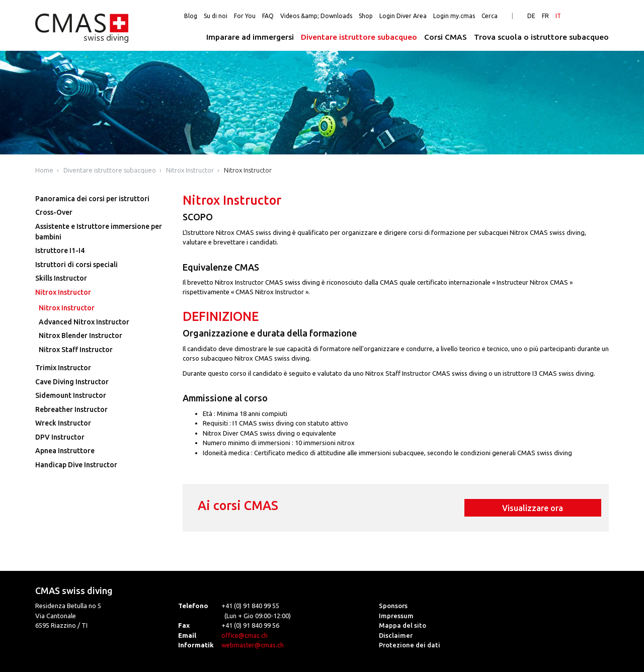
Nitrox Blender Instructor (80, 335)
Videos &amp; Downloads (316, 16)
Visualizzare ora (533, 508)
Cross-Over (54, 212)
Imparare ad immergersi (250, 37)
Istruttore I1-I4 (60, 250)
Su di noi (216, 16)
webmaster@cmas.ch (253, 645)
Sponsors (393, 606)
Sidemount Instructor (71, 395)
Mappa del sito (403, 625)
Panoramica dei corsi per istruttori (92, 199)
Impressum (396, 616)
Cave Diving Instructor (72, 382)
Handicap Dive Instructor (76, 465)
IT (558, 16)
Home (44, 170)
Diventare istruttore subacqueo (359, 37)
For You (245, 16)
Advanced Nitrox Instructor (84, 322)
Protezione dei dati (410, 645)
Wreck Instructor (63, 423)
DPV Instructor (60, 437)
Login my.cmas (454, 16)
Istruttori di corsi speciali (76, 265)
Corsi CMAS (446, 37)
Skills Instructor (61, 278)
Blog (191, 16)
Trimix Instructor (63, 368)
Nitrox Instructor (190, 170)
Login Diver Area (403, 16)
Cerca (490, 16)
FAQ (268, 16)
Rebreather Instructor (71, 409)
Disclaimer (396, 635)
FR (545, 16)
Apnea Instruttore (65, 451)
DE (531, 16)
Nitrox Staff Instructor (76, 350)
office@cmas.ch (245, 635)
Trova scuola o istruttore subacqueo (541, 37)
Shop (366, 16)
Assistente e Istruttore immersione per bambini (99, 232)
